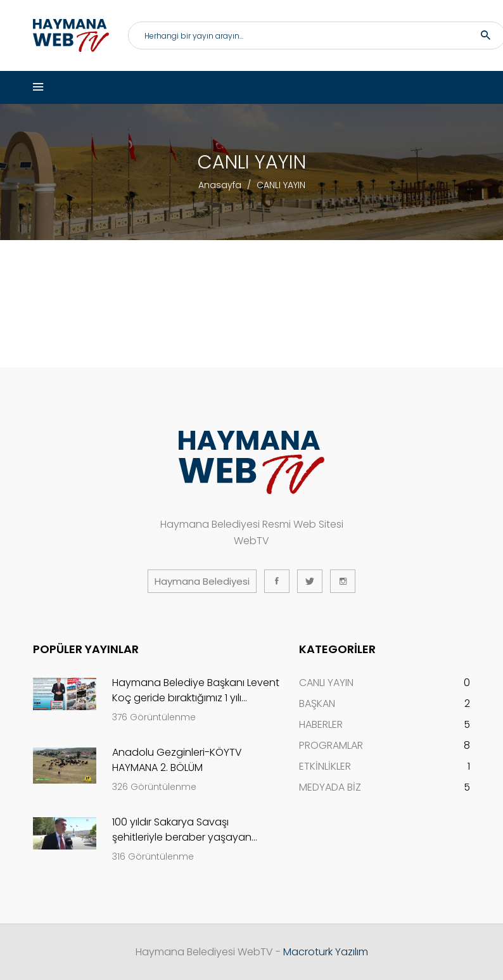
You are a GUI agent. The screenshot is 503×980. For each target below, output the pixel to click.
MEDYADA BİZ (330, 787)
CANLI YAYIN (326, 683)
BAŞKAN (317, 703)
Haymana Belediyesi (202, 581)
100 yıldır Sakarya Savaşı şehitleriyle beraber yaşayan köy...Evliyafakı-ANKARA (182, 830)
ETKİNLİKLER (325, 766)
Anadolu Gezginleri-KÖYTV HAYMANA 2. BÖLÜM (177, 760)
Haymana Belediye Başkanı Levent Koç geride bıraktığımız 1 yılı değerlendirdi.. (196, 690)
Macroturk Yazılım (326, 952)
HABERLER (321, 724)
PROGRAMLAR (331, 745)
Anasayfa (220, 185)
